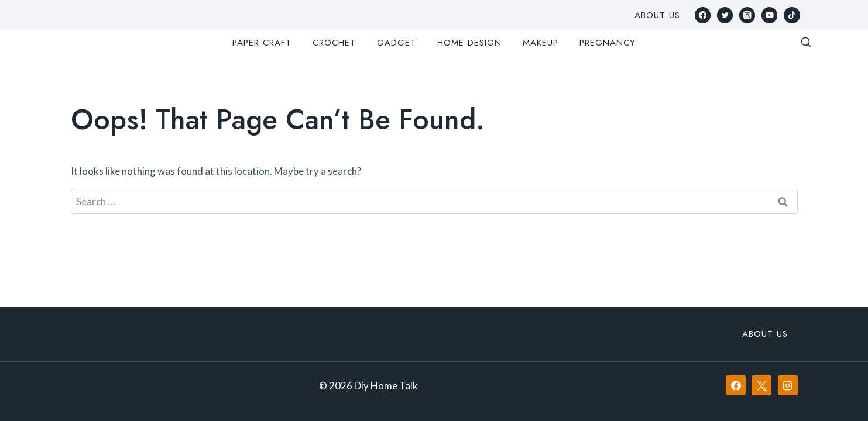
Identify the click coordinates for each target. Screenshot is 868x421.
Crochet (334, 43)
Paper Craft (262, 43)
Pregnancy (608, 43)
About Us (657, 15)
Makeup (541, 43)
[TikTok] (792, 15)
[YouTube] (769, 15)
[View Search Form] (806, 43)
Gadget (397, 43)
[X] (761, 385)
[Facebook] (703, 15)
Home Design (469, 43)
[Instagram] (747, 15)
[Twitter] (725, 15)
